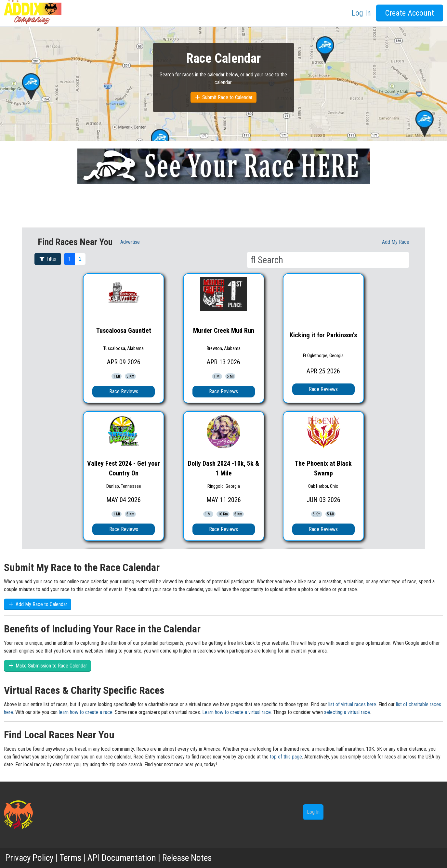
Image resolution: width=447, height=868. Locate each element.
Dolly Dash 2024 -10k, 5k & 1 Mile (223, 468)
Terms (71, 858)
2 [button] (80, 259)
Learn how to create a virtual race (237, 712)
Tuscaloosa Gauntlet (124, 330)
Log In (361, 13)
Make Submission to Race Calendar (47, 666)
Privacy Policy (30, 858)
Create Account (410, 13)
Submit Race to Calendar (223, 97)
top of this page (286, 757)
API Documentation (124, 858)
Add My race (396, 242)
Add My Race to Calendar (38, 604)
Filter (48, 259)
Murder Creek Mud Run (224, 330)
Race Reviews (124, 391)
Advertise (130, 242)
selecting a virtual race (347, 712)
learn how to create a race (86, 712)
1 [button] (70, 259)
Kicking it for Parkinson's (323, 335)
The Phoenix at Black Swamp (323, 468)
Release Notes (190, 858)
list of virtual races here (352, 704)
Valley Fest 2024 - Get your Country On (124, 468)
